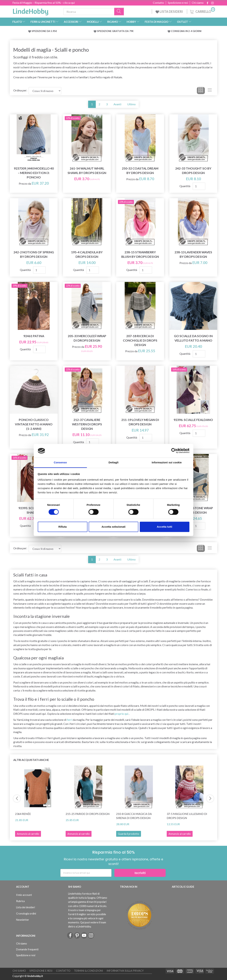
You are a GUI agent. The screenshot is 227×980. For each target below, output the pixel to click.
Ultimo (131, 104)
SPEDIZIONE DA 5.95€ (44, 31)
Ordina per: (20, 90)
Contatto (158, 3)
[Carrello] (202, 11)
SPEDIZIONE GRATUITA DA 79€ (115, 31)
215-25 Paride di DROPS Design (88, 814)
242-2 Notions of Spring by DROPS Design (34, 254)
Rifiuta (63, 527)
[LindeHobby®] (31, 11)
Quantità (185, 186)
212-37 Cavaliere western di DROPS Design (87, 424)
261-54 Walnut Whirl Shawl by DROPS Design (87, 171)
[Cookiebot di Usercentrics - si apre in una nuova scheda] (174, 451)
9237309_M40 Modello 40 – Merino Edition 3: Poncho (34, 173)
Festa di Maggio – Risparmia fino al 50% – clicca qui (44, 3)
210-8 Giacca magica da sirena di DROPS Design (134, 816)
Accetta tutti (164, 527)
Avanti (117, 104)
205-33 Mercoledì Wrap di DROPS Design (87, 338)
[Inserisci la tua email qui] (86, 873)
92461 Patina (34, 336)
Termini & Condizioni (88, 971)
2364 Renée (23, 814)
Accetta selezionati (113, 527)
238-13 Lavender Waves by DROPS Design (193, 254)
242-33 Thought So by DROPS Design (193, 171)
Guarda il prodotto (129, 834)
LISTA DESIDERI (169, 12)
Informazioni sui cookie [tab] (167, 462)
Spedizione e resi (178, 3)
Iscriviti (140, 873)
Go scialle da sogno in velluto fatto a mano (193, 338)
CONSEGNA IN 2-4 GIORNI (186, 31)
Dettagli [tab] (113, 462)
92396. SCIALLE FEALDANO (193, 420)
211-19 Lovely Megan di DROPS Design (140, 422)
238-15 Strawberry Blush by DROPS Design (140, 254)
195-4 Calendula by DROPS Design (87, 254)
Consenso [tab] (60, 462)
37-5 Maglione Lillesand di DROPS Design (187, 816)
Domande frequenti (27, 949)
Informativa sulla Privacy (125, 971)
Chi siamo (198, 3)
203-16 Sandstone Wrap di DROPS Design (193, 510)
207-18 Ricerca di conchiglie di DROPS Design (140, 340)
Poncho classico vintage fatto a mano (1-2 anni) (34, 424)
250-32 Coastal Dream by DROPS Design (140, 171)
